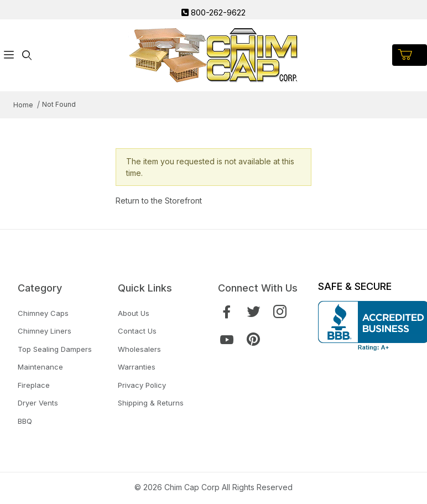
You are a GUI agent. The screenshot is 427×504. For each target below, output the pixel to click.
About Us (134, 313)
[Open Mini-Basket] (410, 55)
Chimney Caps (43, 313)
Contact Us (137, 331)
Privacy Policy (142, 385)
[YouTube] (227, 339)
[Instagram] (280, 312)
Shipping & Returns (151, 403)
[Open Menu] (9, 55)
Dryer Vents (38, 403)
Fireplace (34, 385)
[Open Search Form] (27, 55)
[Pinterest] (253, 339)
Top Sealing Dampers (55, 349)
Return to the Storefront (159, 201)
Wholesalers (139, 349)
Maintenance (40, 367)
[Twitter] (253, 312)
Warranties (137, 367)
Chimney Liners (45, 331)
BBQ (25, 421)
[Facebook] (227, 312)
